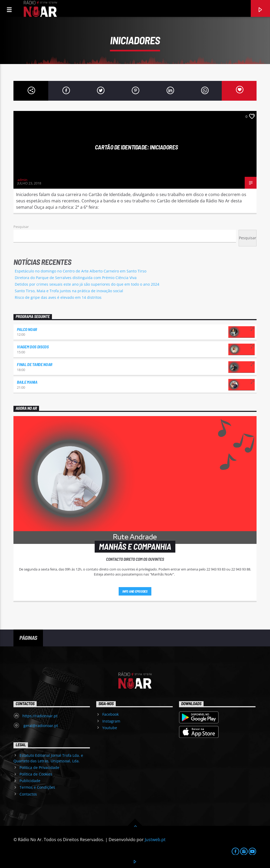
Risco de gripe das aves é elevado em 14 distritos (58, 297)
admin (22, 180)
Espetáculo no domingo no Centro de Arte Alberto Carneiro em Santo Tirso (81, 271)
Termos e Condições (37, 787)
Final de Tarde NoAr (35, 364)
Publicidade (30, 781)
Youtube (110, 728)
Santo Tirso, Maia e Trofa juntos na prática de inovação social (69, 291)
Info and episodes (135, 591)
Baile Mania (27, 382)
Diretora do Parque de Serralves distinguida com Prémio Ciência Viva (76, 278)
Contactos (28, 794)
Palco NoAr (27, 329)
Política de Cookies (36, 774)
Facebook (110, 714)
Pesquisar (21, 227)
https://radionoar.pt (40, 716)
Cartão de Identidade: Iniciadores (136, 147)
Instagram (111, 721)
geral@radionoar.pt (40, 726)
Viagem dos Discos (33, 347)
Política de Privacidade (39, 767)
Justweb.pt (155, 840)
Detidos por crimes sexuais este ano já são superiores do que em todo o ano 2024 (87, 284)
